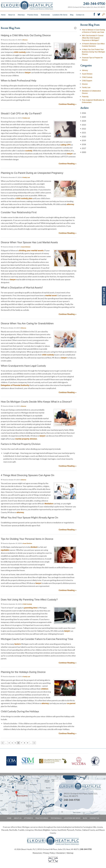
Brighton (47, 830)
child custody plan (24, 198)
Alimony (85, 70)
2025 (83, 117)
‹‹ (2, 743)
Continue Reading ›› (68, 104)
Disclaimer (61, 853)
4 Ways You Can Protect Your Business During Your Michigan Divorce (93, 52)
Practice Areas (33, 15)
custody (29, 151)
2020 (83, 136)
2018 (83, 144)
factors (18, 644)
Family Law (26, 118)
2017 (83, 148)
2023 (83, 125)
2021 (83, 133)
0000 (83, 152)
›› (34, 743)
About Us (12, 15)
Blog (72, 15)
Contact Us (80, 15)
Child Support (87, 81)
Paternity (85, 97)
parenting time (31, 608)
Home (3, 15)
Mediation (49, 504)
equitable (5, 550)
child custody (20, 52)
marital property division (26, 439)
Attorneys (21, 15)
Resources (37, 853)
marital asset (51, 296)
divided (34, 547)
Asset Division (26, 247)
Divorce (25, 40)
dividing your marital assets (31, 251)
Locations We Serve (60, 15)
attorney (70, 204)
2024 (83, 121)
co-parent (71, 703)
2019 (83, 140)
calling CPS (65, 145)
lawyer (28, 73)
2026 (83, 113)
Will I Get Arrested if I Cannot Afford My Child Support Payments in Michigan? (93, 38)
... (6, 743)
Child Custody (27, 604)
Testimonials (45, 15)
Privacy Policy (49, 853)
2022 (83, 129)
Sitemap (70, 853)
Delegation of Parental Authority (15, 385)
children (45, 689)
